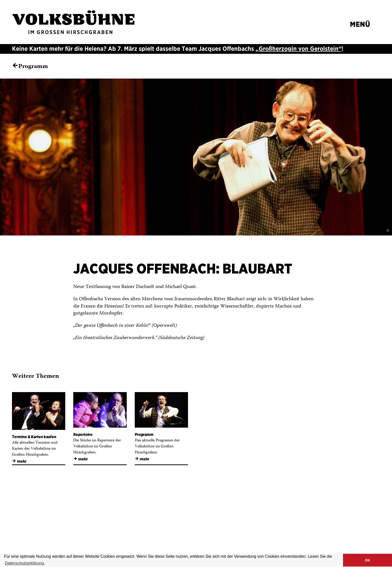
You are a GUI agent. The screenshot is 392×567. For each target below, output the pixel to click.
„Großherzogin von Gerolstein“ (298, 49)
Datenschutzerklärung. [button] (25, 563)
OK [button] (367, 560)
